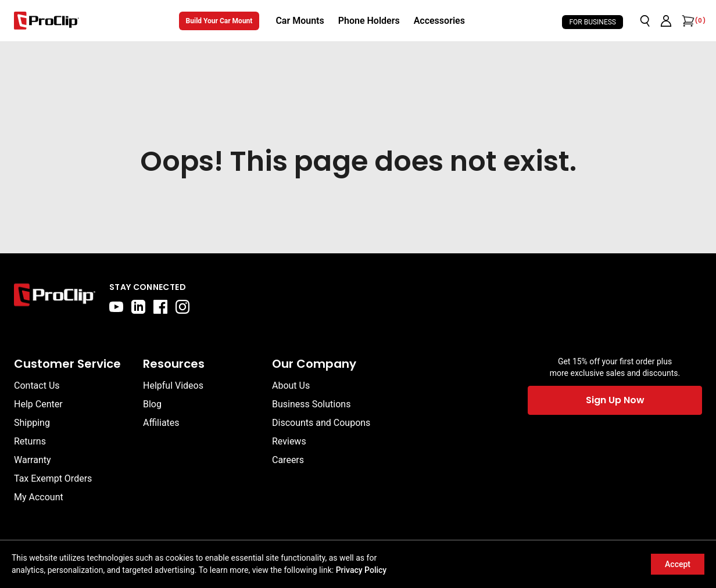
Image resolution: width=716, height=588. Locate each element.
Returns (30, 441)
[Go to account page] (666, 21)
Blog (152, 404)
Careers (288, 460)
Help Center (38, 404)
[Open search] (645, 21)
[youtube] (116, 307)
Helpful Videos (173, 386)
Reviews (289, 441)
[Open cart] (687, 21)
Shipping (32, 423)
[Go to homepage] (46, 21)
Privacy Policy (361, 570)
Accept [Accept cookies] (678, 564)
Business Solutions (311, 404)
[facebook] (160, 307)
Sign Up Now (615, 400)
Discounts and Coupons (321, 423)
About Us (291, 386)
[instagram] (182, 307)
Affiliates (161, 423)
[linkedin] (138, 307)
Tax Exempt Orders (53, 478)
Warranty (33, 460)
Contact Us (37, 386)
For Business (593, 22)
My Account (39, 497)
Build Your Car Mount (219, 21)
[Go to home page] (55, 297)
